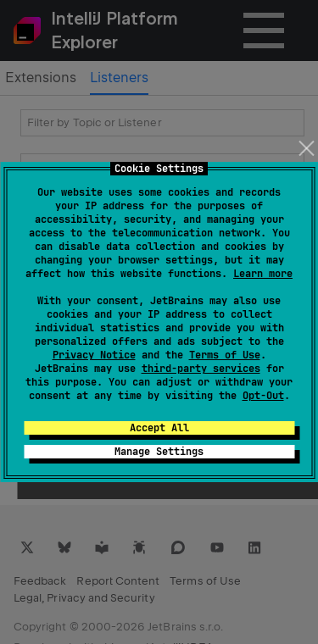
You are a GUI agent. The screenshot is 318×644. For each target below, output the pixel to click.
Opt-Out (263, 396)
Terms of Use (225, 355)
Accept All (159, 428)
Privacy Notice (94, 355)
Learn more (263, 274)
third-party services (201, 369)
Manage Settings (159, 452)
